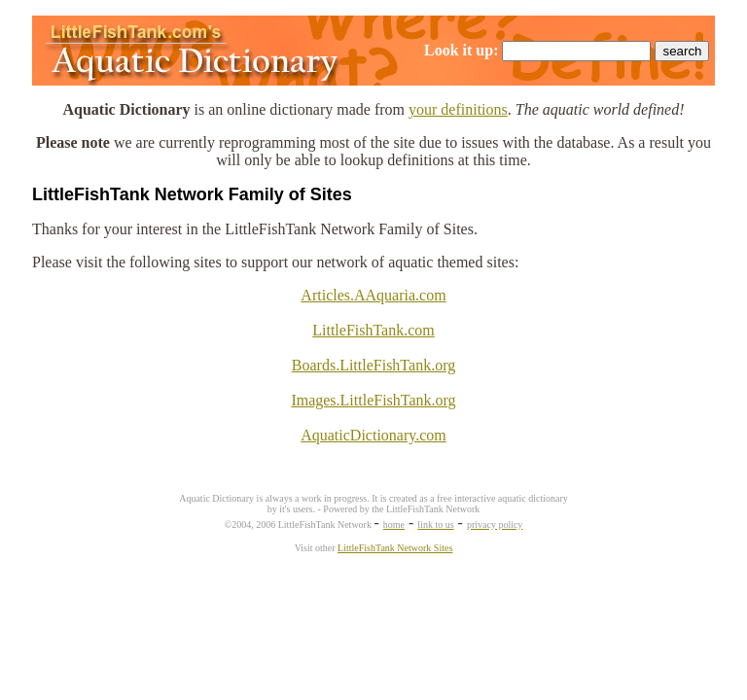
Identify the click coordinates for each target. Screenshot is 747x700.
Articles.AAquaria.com (373, 295)
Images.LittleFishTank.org (373, 400)
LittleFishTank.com (373, 330)
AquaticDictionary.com (373, 435)
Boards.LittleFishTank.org (373, 365)
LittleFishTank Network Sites (395, 548)
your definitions (458, 109)
